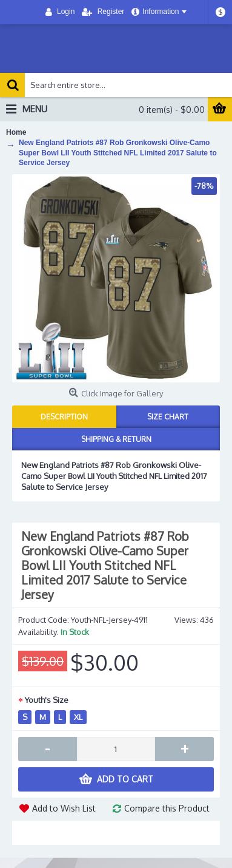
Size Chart (168, 417)
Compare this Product (167, 808)
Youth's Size (47, 700)
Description (64, 417)
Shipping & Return (116, 439)
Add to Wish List (64, 808)
